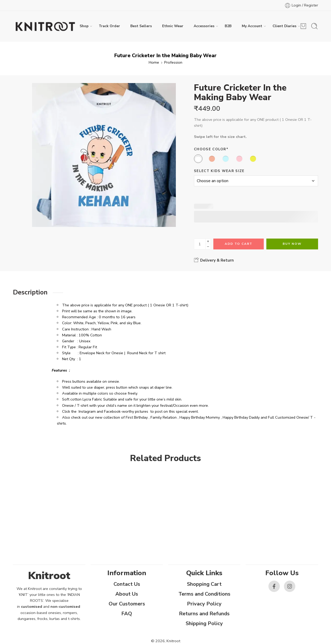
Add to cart (239, 244)
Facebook (112, 411)
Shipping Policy (204, 623)
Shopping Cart (204, 584)
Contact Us (127, 584)
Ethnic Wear (173, 26)
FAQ (127, 614)
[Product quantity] (200, 244)
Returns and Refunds (204, 614)
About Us (127, 594)
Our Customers (127, 604)
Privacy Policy (204, 604)
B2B (228, 26)
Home (154, 62)
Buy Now (292, 244)
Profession (173, 62)
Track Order (109, 26)
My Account (252, 26)
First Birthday (137, 417)
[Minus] (208, 247)
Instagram (87, 411)
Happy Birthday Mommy (200, 417)
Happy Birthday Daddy (241, 417)
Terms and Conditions (204, 594)
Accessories (204, 26)
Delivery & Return (214, 260)
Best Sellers (141, 26)
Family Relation (164, 417)
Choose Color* (211, 149)
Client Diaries (284, 26)
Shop (84, 26)
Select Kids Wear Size (219, 171)
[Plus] (208, 241)
